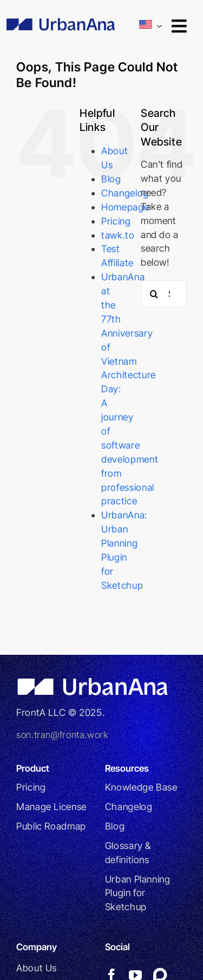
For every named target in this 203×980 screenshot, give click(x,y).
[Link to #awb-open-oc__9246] (179, 26)
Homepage (125, 207)
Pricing (116, 221)
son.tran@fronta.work (62, 735)
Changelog (125, 193)
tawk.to (118, 235)
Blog (111, 179)
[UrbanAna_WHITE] (95, 682)
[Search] (154, 294)
